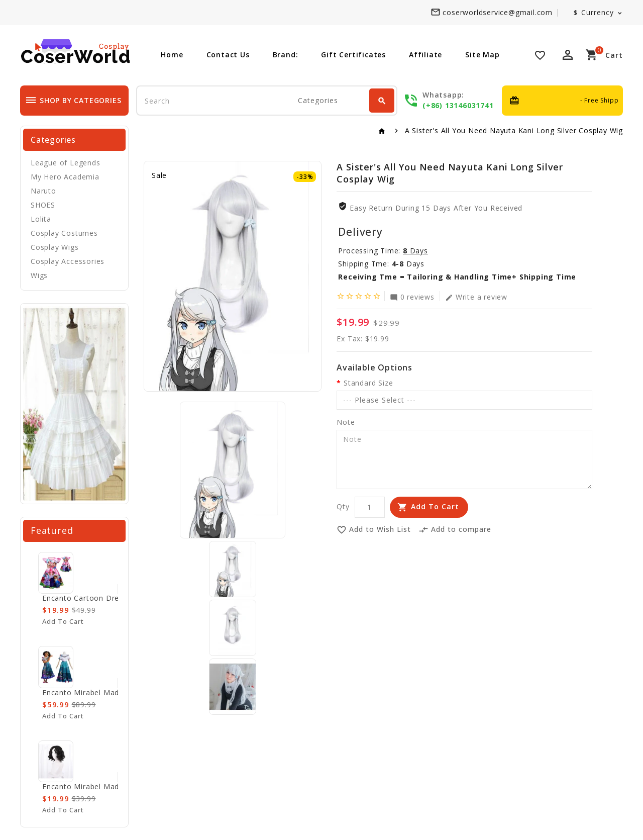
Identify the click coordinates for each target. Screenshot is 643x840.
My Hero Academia (65, 177)
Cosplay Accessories (68, 261)
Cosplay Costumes (64, 233)
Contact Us (228, 55)
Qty (343, 506)
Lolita (41, 219)
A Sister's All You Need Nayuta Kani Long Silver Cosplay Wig (514, 130)
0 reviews (412, 297)
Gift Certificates (353, 55)
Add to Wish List (374, 530)
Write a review (476, 297)
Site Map (482, 55)
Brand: (286, 55)
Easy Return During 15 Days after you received (436, 208)
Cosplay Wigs (55, 247)
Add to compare (455, 530)
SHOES (43, 205)
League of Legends (66, 163)
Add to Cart (435, 506)
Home (172, 55)
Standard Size (368, 383)
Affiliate (425, 55)
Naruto (43, 191)
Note (346, 422)
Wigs (39, 275)
